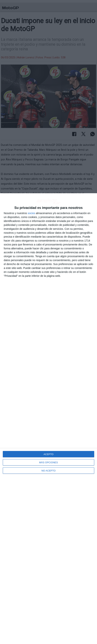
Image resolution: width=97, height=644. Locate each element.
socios (31, 213)
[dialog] (48, 419)
